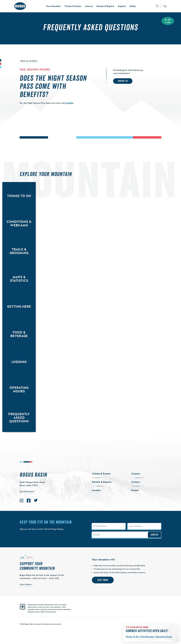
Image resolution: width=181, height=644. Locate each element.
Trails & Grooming (19, 251)
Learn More (25, 584)
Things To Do (132, 637)
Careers (136, 482)
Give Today (103, 580)
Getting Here (19, 306)
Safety (133, 6)
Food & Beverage (19, 334)
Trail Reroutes (147, 637)
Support (122, 6)
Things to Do (19, 196)
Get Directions (27, 491)
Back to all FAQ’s (29, 61)
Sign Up (154, 535)
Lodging (19, 362)
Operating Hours (164, 637)
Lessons (89, 6)
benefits (69, 103)
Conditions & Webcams (19, 223)
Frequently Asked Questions (19, 418)
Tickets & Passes (73, 6)
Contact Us (123, 81)
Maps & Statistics (19, 279)
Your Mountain (53, 6)
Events (135, 490)
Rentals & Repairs (105, 6)
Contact (136, 474)
